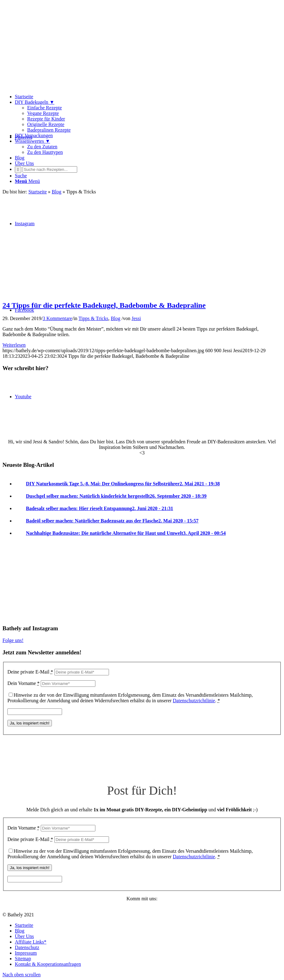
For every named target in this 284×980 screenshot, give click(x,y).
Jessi (136, 318)
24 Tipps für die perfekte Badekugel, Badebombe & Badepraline (104, 305)
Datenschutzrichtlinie (194, 701)
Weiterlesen (14, 345)
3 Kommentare (57, 318)
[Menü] (27, 181)
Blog (116, 318)
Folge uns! (13, 640)
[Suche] (21, 176)
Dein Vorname (23, 683)
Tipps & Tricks (93, 318)
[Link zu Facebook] (24, 310)
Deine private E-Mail (30, 672)
